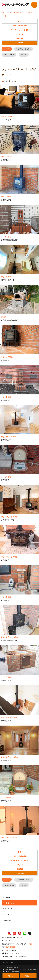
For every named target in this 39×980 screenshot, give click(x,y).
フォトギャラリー (9, 902)
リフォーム (20, 34)
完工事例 (6, 914)
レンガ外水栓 (10, 54)
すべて (7, 49)
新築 (20, 21)
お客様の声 (7, 920)
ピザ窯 (24, 54)
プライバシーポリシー (22, 969)
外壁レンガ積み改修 (20, 26)
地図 (31, 943)
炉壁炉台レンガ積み (24, 49)
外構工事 (20, 38)
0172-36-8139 (11, 947)
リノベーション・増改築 (20, 30)
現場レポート (8, 908)
